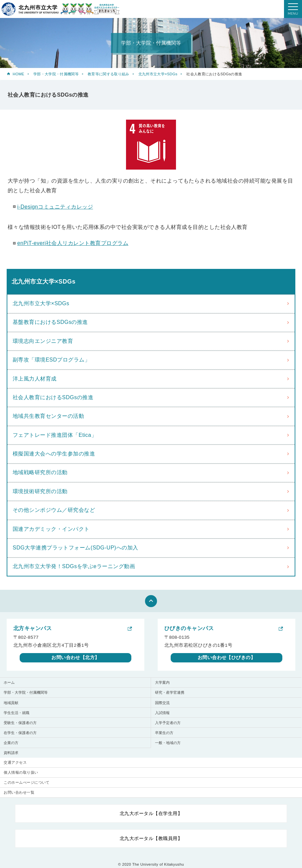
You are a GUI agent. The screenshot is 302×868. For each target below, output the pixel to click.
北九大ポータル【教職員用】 (151, 838)
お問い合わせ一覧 (19, 792)
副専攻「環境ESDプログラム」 (51, 360)
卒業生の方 (164, 733)
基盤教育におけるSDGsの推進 (50, 322)
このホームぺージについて (27, 782)
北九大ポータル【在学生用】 (151, 813)
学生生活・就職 (16, 713)
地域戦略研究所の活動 (40, 472)
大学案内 (162, 682)
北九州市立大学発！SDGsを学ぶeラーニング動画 (74, 566)
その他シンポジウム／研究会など (54, 510)
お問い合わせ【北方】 (75, 657)
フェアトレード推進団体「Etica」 (55, 435)
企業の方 (11, 743)
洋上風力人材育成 (35, 379)
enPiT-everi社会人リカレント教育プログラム (73, 243)
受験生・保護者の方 (20, 723)
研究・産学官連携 (170, 692)
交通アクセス (15, 762)
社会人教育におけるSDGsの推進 (53, 397)
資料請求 (11, 753)
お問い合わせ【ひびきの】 (227, 657)
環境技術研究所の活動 (40, 491)
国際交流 (162, 703)
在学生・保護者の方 (20, 733)
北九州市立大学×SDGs (158, 74)
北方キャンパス (32, 628)
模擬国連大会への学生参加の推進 (54, 454)
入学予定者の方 (168, 723)
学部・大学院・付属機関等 (56, 74)
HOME (18, 74)
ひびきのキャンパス (189, 628)
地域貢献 (11, 703)
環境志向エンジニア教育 (43, 341)
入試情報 (162, 713)
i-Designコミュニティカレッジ (55, 207)
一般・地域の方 (168, 743)
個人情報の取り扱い (21, 772)
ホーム (9, 682)
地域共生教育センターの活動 (48, 416)
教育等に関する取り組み (108, 74)
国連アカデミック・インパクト (51, 529)
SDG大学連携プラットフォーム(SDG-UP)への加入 (75, 548)
